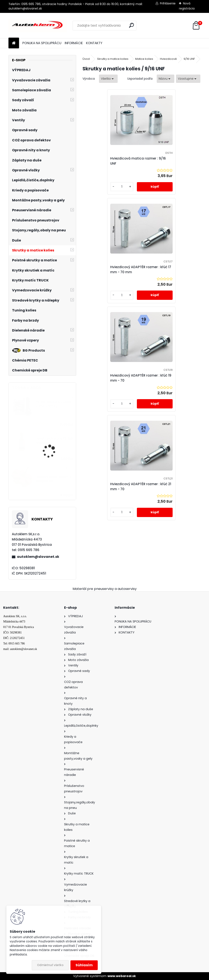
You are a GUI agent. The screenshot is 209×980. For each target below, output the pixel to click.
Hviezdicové (168, 59)
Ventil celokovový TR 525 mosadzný (54, 441)
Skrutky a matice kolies (113, 59)
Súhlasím (84, 965)
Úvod (86, 59)
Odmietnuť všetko (50, 965)
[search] (131, 25)
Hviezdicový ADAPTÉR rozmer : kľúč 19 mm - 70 (112, 272)
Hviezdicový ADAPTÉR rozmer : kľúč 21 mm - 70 (171, 272)
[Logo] (38, 26)
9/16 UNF (189, 59)
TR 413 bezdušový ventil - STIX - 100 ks (54, 404)
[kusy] (96, 190)
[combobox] (166, 79)
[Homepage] (14, 43)
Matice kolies (144, 59)
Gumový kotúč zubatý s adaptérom (54, 479)
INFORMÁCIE (74, 43)
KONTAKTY (94, 43)
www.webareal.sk (122, 976)
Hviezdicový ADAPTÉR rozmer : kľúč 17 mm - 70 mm (171, 161)
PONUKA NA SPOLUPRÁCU (42, 43)
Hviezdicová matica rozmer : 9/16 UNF (111, 161)
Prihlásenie (168, 3)
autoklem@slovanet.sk (38, 557)
